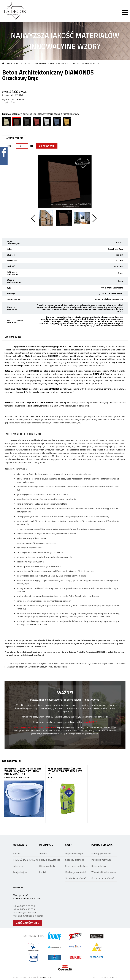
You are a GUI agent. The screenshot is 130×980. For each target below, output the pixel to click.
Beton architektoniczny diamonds (86, 63)
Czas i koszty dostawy (77, 866)
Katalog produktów (101, 854)
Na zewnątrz (63, 63)
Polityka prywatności (50, 860)
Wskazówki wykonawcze (104, 872)
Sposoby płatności (75, 860)
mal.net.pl (113, 977)
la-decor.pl (48, 977)
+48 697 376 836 (26, 906)
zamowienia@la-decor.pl (30, 916)
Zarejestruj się (20, 872)
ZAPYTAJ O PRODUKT (14, 138)
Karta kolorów (99, 866)
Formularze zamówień (103, 878)
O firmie (43, 854)
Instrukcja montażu (101, 860)
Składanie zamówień (76, 878)
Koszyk (17, 854)
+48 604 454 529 (26, 909)
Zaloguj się (18, 866)
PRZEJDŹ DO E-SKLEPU (25, 860)
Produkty (20, 63)
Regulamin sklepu (74, 854)
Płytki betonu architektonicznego (41, 63)
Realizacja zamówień (76, 872)
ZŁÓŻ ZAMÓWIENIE (28, 923)
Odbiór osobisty (47, 866)
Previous (33, 218)
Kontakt (43, 872)
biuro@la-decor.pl (27, 912)
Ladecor (7, 63)
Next (95, 218)
